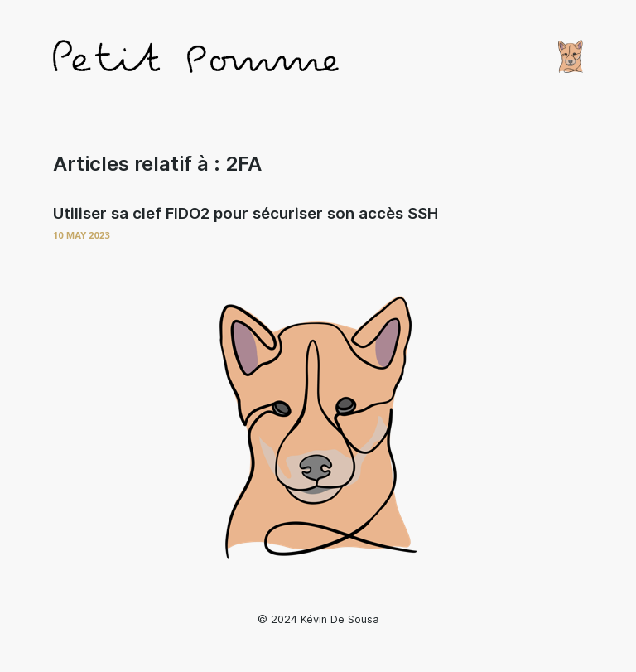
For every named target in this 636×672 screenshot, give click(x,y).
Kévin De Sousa (340, 619)
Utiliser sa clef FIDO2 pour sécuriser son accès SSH (246, 213)
